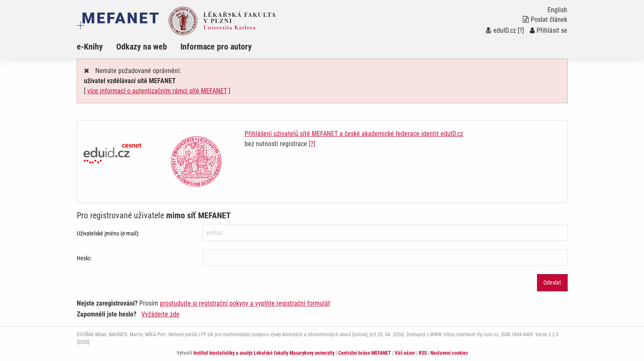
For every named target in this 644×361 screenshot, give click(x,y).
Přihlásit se (549, 30)
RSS (423, 353)
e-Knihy (90, 47)
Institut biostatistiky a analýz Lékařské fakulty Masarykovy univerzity (264, 353)
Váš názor (405, 353)
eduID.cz (501, 30)
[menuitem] (96, 47)
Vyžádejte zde (160, 314)
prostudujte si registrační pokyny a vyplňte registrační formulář (245, 303)
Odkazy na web (142, 47)
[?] (521, 30)
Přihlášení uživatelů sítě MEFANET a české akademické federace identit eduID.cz (354, 134)
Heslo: (84, 258)
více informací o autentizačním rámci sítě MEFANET (157, 91)
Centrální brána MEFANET (365, 353)
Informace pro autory (216, 47)
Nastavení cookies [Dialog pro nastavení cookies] (449, 353)
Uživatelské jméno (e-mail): (108, 233)
